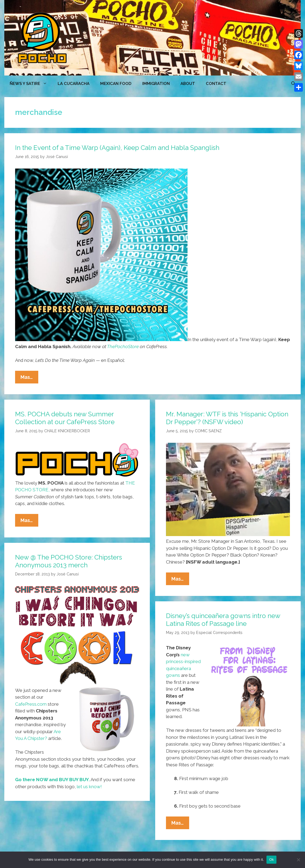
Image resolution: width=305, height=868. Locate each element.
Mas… (29, 378)
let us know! (89, 787)
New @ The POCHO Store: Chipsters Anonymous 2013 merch (69, 561)
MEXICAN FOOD (116, 84)
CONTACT (216, 84)
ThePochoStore (123, 346)
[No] (298, 860)
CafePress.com (31, 704)
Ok (271, 860)
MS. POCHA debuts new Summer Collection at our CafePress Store (65, 418)
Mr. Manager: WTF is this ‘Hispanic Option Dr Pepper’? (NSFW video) (227, 418)
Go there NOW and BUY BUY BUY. (52, 780)
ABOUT (188, 84)
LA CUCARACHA (74, 84)
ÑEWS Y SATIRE (31, 84)
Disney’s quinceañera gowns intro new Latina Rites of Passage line (223, 620)
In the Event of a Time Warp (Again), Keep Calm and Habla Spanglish (117, 148)
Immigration (156, 84)
